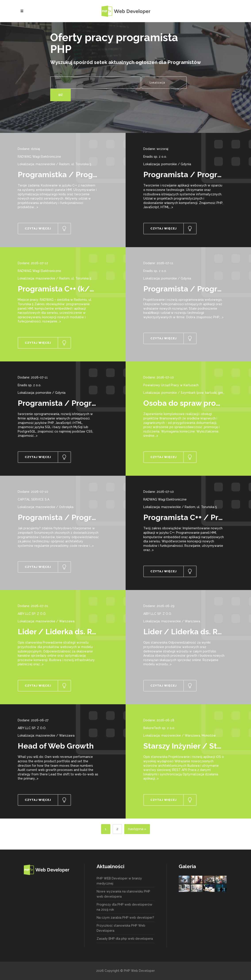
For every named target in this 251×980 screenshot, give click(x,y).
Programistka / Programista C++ (76, 175)
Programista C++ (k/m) (58, 289)
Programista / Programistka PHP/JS (84, 403)
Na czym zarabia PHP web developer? (125, 918)
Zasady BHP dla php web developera (125, 939)
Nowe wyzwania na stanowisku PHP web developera (123, 894)
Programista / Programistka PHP (78, 517)
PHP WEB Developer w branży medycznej (119, 881)
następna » (137, 829)
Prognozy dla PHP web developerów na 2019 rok (125, 907)
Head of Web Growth (56, 746)
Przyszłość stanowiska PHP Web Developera (121, 928)
